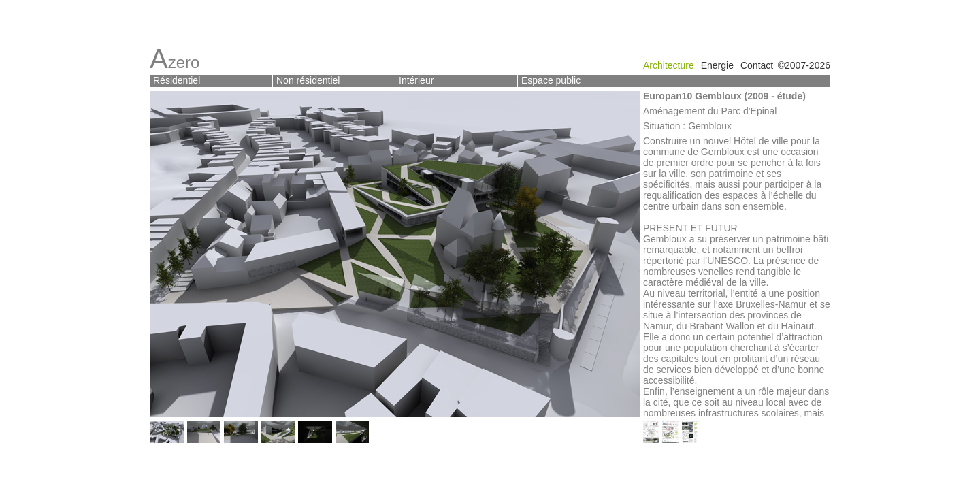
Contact (757, 65)
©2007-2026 (804, 65)
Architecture (669, 65)
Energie (717, 65)
